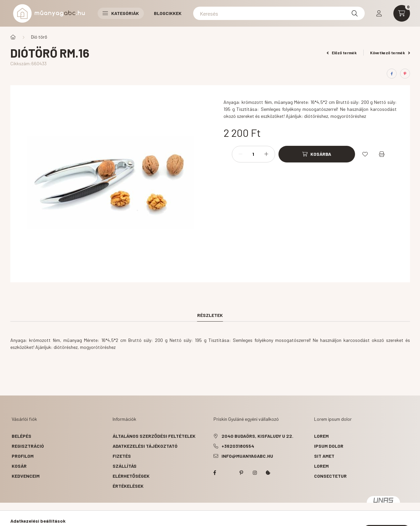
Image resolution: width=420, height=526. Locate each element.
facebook (215, 473)
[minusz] (240, 154)
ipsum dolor (329, 446)
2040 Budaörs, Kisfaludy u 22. (257, 436)
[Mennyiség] (253, 154)
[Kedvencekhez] (365, 154)
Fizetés (122, 456)
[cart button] (402, 13)
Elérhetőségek (131, 476)
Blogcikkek (168, 13)
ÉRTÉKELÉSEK (128, 486)
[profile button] (379, 13)
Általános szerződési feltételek (154, 436)
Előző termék (342, 53)
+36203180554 (238, 446)
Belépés (21, 436)
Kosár (19, 466)
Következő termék (390, 53)
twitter (228, 473)
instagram (255, 473)
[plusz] (266, 154)
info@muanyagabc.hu (247, 456)
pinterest (241, 473)
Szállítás (125, 466)
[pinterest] (405, 74)
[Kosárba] (317, 154)
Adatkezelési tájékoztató (145, 446)
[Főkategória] (13, 37)
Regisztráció (28, 446)
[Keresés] (279, 13)
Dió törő (39, 37)
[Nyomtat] (382, 154)
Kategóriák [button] (121, 13)
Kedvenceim (26, 476)
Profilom (23, 456)
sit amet (324, 456)
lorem (321, 436)
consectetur (330, 476)
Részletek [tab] (210, 315)
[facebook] (392, 74)
